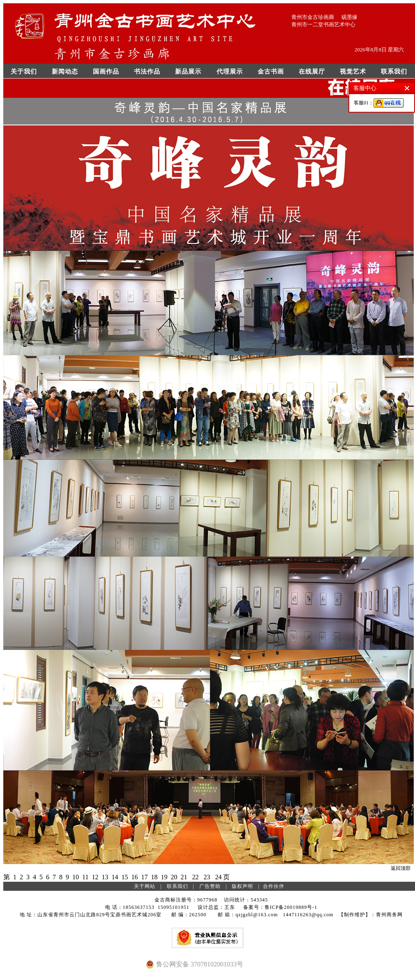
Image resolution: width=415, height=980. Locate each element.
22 (195, 877)
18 (154, 877)
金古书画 (271, 72)
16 (134, 877)
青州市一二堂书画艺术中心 (323, 24)
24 (218, 877)
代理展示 (230, 72)
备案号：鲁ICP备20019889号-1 (280, 907)
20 (174, 877)
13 (105, 877)
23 (207, 877)
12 (95, 877)
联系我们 (394, 72)
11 (85, 877)
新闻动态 (65, 72)
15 (124, 877)
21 (184, 877)
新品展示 (188, 72)
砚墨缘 (349, 17)
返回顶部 (401, 868)
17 (144, 877)
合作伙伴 (274, 886)
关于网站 (145, 886)
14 (115, 877)
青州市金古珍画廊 (313, 17)
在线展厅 (312, 72)
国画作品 (106, 72)
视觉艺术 (353, 72)
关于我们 (24, 72)
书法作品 (147, 72)
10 (76, 877)
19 (164, 877)
